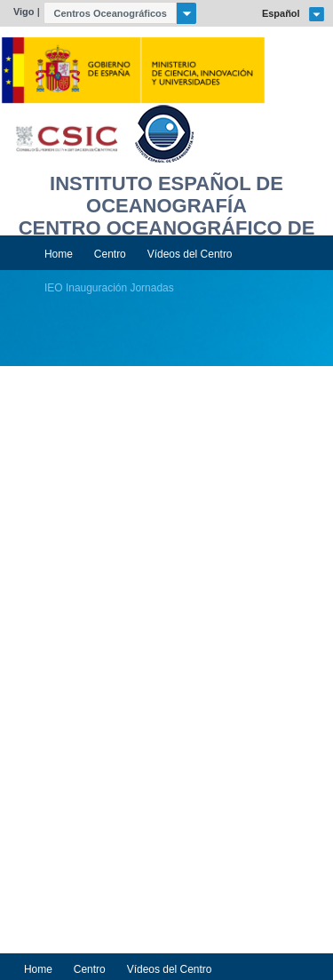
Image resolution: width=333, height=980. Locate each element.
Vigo (24, 12)
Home (59, 254)
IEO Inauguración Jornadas (109, 288)
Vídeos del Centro (190, 254)
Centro (110, 254)
